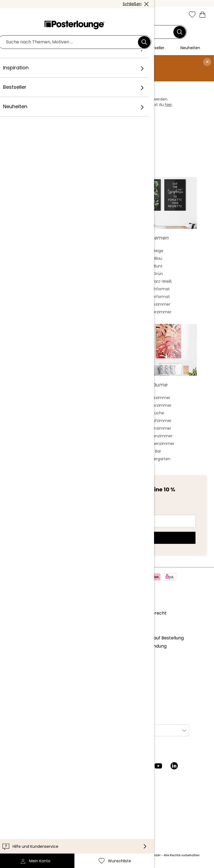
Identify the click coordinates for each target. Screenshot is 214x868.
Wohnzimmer (158, 428)
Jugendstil (56, 274)
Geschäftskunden (25, 660)
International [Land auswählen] (123, 730)
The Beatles (56, 428)
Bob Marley (56, 459)
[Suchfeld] (104, 32)
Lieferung (16, 811)
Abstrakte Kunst (56, 251)
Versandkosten (79, 855)
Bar (158, 451)
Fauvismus (56, 297)
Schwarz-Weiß (158, 281)
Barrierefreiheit (23, 819)
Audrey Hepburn (56, 413)
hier (168, 105)
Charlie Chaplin (56, 436)
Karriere (15, 629)
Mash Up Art (56, 304)
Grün (158, 274)
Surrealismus (56, 312)
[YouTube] (158, 766)
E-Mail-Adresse (34, 511)
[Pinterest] (143, 766)
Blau (158, 258)
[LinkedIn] (174, 766)
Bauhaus (56, 281)
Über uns (16, 613)
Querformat (158, 297)
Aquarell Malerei (56, 258)
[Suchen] (180, 32)
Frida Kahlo (56, 398)
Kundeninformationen (30, 794)
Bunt (158, 266)
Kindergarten (158, 459)
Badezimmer (158, 304)
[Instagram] (111, 766)
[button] (23, 15)
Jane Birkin (56, 451)
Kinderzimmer (158, 312)
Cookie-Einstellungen (29, 699)
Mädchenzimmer (158, 444)
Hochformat (158, 289)
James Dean (56, 444)
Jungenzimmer (158, 436)
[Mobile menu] (11, 15)
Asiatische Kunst (56, 266)
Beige (158, 251)
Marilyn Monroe (56, 405)
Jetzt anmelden (107, 538)
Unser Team (19, 621)
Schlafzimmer (158, 421)
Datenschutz (20, 690)
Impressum (18, 707)
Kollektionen (19, 638)
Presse (13, 652)
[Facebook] (127, 766)
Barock (56, 289)
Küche (158, 413)
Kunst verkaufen (24, 668)
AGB (11, 682)
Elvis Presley (56, 421)
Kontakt (15, 802)
